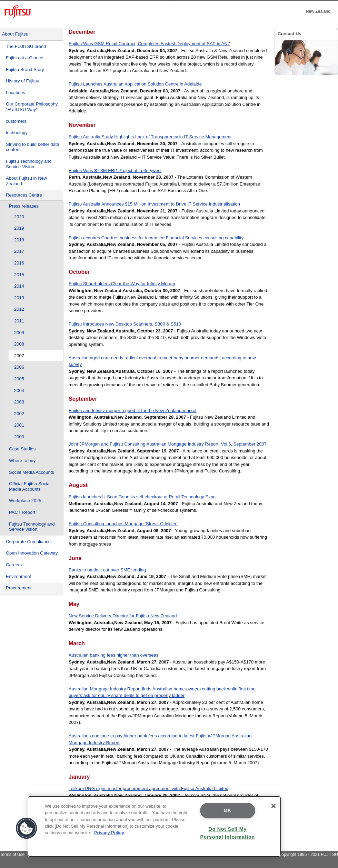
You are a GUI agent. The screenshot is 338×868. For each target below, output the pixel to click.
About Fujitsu (15, 34)
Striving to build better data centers (33, 147)
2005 (19, 379)
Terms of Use (12, 855)
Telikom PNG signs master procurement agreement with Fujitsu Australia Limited (148, 789)
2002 (19, 414)
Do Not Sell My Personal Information (228, 833)
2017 (19, 251)
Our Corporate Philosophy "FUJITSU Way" (32, 107)
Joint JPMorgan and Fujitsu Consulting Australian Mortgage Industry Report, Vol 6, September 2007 (168, 444)
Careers (14, 565)
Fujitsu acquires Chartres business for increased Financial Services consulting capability (156, 238)
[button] (27, 828)
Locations (16, 93)
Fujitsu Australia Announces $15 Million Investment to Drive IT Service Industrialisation (154, 204)
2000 (19, 437)
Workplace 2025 (25, 501)
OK (227, 810)
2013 (19, 298)
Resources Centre (24, 195)
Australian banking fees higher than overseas (113, 655)
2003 (19, 402)
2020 (19, 217)
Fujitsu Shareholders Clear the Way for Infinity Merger (122, 284)
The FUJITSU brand (26, 46)
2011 (19, 321)
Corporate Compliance (28, 542)
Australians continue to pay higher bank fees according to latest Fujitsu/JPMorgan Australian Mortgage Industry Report (160, 739)
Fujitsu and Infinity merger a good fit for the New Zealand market (133, 411)
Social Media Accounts (32, 472)
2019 (19, 228)
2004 (19, 391)
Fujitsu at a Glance (24, 58)
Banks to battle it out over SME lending (107, 570)
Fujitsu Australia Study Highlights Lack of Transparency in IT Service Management (150, 137)
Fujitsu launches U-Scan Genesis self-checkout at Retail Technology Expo (142, 497)
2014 (19, 286)
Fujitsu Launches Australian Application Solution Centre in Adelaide (135, 84)
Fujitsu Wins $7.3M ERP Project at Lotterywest (115, 171)
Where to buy (22, 461)
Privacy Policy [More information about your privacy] (109, 833)
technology (17, 133)
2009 (19, 333)
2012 (19, 309)
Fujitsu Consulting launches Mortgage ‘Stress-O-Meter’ (123, 524)
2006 (19, 367)
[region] (154, 826)
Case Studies (22, 449)
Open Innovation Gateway (32, 553)
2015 (19, 275)
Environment (18, 576)
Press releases (24, 206)
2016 (19, 263)
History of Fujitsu (23, 81)
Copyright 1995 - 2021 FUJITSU (308, 855)
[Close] (274, 806)
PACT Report (22, 512)
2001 (19, 425)
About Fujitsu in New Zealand (26, 181)
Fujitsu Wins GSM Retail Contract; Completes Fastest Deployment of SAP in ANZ (150, 44)
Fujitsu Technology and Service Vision (29, 164)
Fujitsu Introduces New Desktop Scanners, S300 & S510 (125, 324)
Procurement (19, 588)
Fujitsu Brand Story (25, 69)
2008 (19, 344)
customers (16, 121)
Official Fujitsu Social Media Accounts (30, 486)
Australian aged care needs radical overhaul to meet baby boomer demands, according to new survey (162, 361)
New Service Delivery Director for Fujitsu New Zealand (123, 616)
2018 (19, 240)
